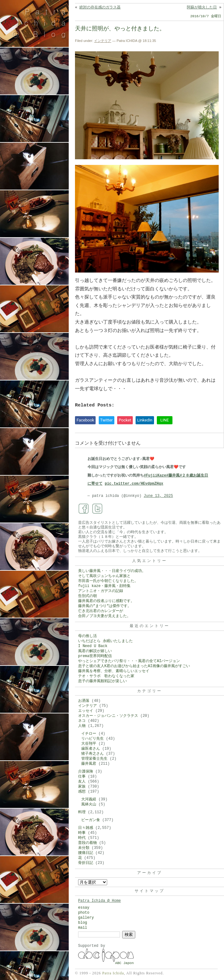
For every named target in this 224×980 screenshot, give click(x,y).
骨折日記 (86, 863)
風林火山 (89, 804)
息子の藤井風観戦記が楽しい (102, 681)
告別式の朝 (87, 596)
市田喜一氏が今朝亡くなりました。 (108, 581)
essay (84, 908)
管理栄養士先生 (94, 759)
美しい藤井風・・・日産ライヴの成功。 (112, 571)
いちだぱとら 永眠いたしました (105, 641)
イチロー (89, 734)
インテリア (103, 41)
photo (84, 913)
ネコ (82, 721)
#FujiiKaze (155, 476)
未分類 (84, 848)
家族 (82, 787)
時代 (82, 838)
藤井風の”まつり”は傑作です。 (105, 606)
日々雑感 (86, 828)
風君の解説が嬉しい (95, 651)
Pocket (125, 420)
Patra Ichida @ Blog (41, 23)
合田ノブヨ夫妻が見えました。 (104, 616)
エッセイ (86, 711)
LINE (164, 420)
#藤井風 (173, 476)
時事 (82, 833)
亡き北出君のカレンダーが (101, 611)
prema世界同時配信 (95, 656)
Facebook (85, 420)
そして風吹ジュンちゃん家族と (104, 576)
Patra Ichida (113, 973)
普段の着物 (87, 843)
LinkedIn (145, 420)
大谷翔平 (89, 744)
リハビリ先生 (92, 739)
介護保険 (86, 772)
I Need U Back (93, 646)
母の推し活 (87, 636)
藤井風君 (89, 764)
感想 (82, 792)
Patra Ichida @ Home (100, 901)
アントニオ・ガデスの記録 (101, 591)
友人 (82, 782)
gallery (86, 918)
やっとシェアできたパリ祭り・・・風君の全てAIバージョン (129, 661)
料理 (82, 812)
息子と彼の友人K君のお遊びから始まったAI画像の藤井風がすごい (134, 666)
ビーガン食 (91, 820)
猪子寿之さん (92, 754)
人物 (82, 726)
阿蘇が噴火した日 (202, 8)
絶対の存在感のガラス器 (100, 8)
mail (83, 928)
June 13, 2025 (158, 496)
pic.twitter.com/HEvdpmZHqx (134, 484)
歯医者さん (91, 749)
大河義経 (89, 799)
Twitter (107, 420)
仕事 (82, 777)
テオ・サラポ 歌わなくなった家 (106, 676)
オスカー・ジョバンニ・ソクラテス (108, 716)
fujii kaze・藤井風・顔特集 (104, 586)
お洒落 (84, 701)
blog (83, 923)
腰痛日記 (86, 853)
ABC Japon (124, 963)
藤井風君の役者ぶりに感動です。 (106, 601)
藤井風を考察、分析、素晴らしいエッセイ (114, 671)
